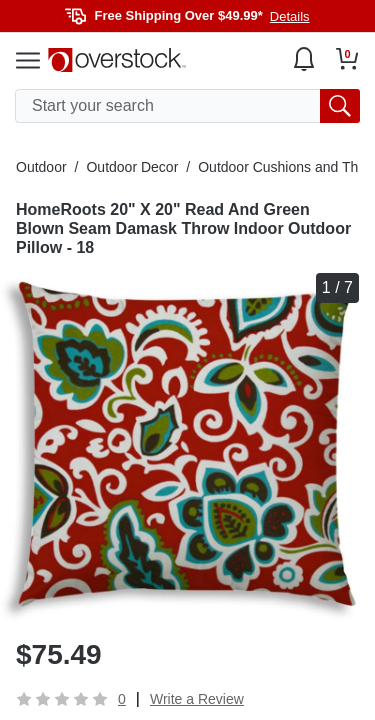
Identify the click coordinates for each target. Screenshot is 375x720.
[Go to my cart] (347, 59)
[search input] (187, 106)
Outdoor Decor (132, 167)
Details (290, 16)
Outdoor (41, 167)
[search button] (340, 106)
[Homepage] (117, 60)
